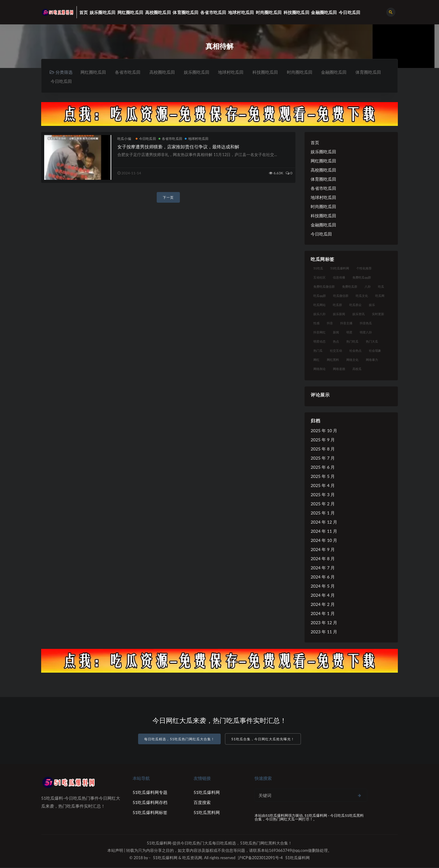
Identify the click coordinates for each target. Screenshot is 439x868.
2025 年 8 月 (323, 449)
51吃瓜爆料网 (207, 793)
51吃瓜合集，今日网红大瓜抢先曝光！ (263, 740)
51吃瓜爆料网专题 (150, 793)
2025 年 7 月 (323, 459)
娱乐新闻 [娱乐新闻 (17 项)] (339, 315)
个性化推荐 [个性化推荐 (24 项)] (364, 269)
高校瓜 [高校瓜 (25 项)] (357, 369)
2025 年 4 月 (323, 486)
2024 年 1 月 (323, 614)
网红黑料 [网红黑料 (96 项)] (333, 360)
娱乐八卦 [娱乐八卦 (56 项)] (319, 315)
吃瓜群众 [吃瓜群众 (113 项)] (355, 305)
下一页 (168, 198)
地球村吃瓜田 (235, 72)
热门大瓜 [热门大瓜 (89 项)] (372, 342)
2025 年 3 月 (323, 495)
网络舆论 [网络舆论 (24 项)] (319, 369)
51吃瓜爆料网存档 (150, 803)
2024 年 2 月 (323, 605)
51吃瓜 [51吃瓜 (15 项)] (318, 269)
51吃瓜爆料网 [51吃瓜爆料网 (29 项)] (340, 269)
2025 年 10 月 (324, 431)
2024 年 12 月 (324, 523)
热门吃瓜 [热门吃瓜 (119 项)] (352, 342)
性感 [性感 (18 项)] (316, 324)
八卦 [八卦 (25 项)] (368, 287)
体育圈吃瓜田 (64, 82)
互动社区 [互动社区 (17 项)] (319, 278)
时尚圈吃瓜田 (306, 72)
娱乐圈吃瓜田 (200, 72)
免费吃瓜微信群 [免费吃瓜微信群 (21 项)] (324, 287)
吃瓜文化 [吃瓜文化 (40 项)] (362, 296)
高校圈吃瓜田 (165, 72)
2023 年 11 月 (324, 632)
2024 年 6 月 (323, 577)
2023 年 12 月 (324, 623)
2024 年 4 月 (323, 596)
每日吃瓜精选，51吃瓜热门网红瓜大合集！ (179, 740)
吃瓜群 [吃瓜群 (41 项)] (337, 305)
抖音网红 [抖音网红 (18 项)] (319, 333)
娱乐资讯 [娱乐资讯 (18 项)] (359, 315)
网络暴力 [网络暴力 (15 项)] (372, 360)
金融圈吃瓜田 (341, 72)
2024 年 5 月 (323, 587)
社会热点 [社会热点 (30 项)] (355, 351)
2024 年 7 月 (323, 568)
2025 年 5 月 (323, 477)
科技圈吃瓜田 (271, 72)
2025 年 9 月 (323, 440)
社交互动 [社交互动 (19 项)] (336, 351)
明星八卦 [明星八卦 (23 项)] (366, 333)
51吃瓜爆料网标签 (150, 813)
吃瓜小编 (124, 139)
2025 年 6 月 (323, 468)
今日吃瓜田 (97, 82)
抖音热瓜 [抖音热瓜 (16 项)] (366, 324)
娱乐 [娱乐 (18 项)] (372, 305)
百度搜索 (202, 803)
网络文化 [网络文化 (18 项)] (352, 360)
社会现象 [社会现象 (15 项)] (375, 351)
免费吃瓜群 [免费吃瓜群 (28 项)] (350, 287)
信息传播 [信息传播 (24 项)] (339, 278)
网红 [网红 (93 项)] (316, 360)
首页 (315, 143)
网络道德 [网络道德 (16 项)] (339, 369)
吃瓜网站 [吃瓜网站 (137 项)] (319, 305)
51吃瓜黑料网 (207, 813)
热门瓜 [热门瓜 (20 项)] (318, 351)
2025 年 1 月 (323, 513)
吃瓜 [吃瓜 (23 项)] (381, 287)
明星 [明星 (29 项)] (349, 333)
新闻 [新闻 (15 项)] (336, 333)
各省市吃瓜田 (129, 72)
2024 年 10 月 (324, 541)
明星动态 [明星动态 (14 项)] (319, 342)
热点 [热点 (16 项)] (336, 342)
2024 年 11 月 (324, 532)
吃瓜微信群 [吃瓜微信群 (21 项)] (341, 296)
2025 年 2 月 (323, 504)
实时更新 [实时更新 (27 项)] (378, 315)
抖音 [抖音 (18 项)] (330, 324)
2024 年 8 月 (323, 559)
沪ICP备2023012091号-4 (260, 858)
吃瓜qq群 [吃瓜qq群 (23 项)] (320, 296)
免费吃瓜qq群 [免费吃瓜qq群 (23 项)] (362, 278)
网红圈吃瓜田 (94, 72)
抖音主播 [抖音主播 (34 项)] (346, 324)
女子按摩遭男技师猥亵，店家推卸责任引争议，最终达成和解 (178, 147)
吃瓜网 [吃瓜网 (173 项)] (380, 296)
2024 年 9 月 (323, 550)
